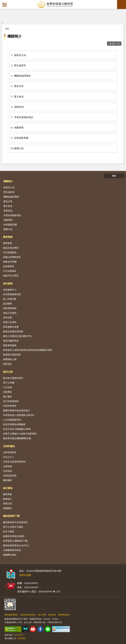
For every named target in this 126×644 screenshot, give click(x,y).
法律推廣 (7, 466)
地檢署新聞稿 (10, 308)
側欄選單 (4, 5)
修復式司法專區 (11, 276)
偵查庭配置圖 (19, 138)
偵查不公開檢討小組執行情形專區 (20, 434)
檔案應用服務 (10, 345)
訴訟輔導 (7, 304)
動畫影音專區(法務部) (14, 536)
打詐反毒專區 (10, 271)
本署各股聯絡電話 (22, 117)
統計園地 (8, 488)
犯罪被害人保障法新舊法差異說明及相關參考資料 (28, 350)
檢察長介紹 (18, 55)
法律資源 (7, 471)
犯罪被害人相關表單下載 (15, 541)
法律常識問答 (10, 452)
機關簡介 (14, 36)
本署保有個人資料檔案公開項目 (19, 415)
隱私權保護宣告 (11, 615)
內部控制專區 (10, 406)
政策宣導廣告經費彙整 (14, 424)
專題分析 (7, 503)
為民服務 (8, 283)
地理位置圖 (25, 575)
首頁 (7, 29)
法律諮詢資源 (10, 475)
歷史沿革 (17, 86)
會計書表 (7, 396)
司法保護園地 (10, 252)
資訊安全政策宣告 (28, 615)
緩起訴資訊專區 (11, 248)
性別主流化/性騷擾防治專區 (17, 429)
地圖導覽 (17, 127)
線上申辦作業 (10, 299)
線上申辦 (42, 615)
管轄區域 (17, 107)
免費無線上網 (10, 359)
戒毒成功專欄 (10, 262)
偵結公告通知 (10, 313)
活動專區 (7, 392)
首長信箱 (7, 317)
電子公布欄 (9, 383)
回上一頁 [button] (116, 44)
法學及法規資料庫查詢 (14, 462)
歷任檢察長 (18, 65)
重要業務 (8, 237)
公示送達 (7, 387)
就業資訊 (7, 364)
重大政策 (17, 96)
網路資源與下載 (11, 516)
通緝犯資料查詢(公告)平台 (16, 545)
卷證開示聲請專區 (12, 355)
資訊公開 (8, 372)
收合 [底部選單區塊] (114, 176)
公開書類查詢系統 (12, 550)
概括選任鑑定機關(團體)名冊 (17, 438)
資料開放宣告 (64, 615)
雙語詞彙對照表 (11, 341)
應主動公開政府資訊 (13, 378)
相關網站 (7, 508)
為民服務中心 (10, 290)
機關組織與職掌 (21, 76)
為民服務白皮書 (11, 327)
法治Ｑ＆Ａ (9, 457)
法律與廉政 (9, 446)
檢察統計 (7, 499)
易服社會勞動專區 (12, 257)
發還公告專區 (10, 322)
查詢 (122, 4)
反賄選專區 (9, 266)
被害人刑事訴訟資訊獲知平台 (18, 336)
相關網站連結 (10, 555)
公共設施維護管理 (12, 420)
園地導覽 (7, 494)
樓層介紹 (17, 148)
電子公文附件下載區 (13, 527)
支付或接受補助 (11, 401)
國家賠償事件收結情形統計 (16, 410)
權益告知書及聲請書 (13, 331)
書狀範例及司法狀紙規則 (15, 522)
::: (2, 2)
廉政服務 (7, 480)
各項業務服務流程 (12, 294)
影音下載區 (9, 531)
